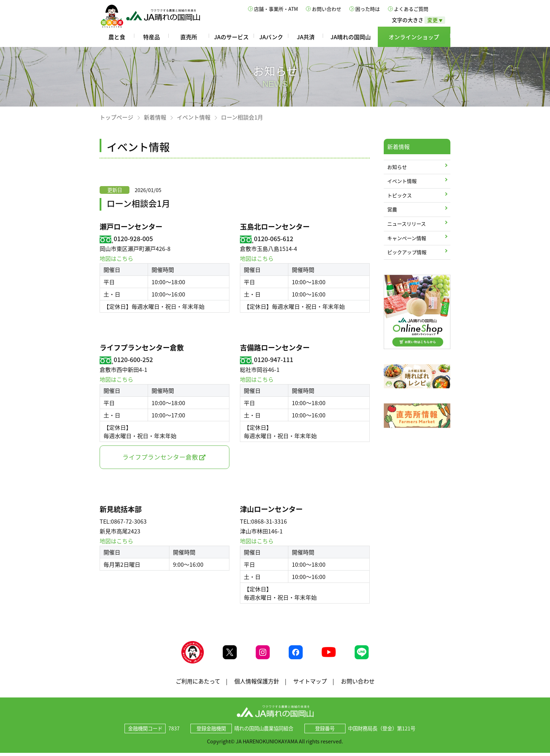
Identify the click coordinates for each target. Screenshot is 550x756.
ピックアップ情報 (407, 252)
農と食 (117, 37)
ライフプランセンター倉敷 (160, 457)
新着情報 (155, 117)
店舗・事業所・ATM (276, 9)
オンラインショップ (414, 37)
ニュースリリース (407, 224)
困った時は (368, 9)
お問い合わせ (327, 9)
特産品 (152, 37)
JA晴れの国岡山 (351, 37)
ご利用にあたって (198, 684)
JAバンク (271, 37)
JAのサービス (231, 37)
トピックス (400, 195)
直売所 (189, 37)
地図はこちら (116, 258)
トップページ (116, 117)
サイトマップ (310, 684)
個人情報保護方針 (257, 684)
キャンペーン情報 (407, 238)
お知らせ (397, 167)
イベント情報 (194, 117)
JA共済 (306, 37)
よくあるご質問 (411, 9)
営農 (392, 209)
